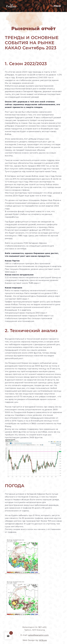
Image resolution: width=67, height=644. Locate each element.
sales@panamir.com (38, 635)
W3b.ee (43, 640)
